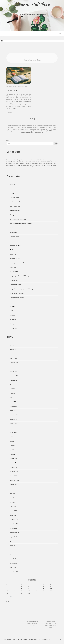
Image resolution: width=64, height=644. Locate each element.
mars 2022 (13, 559)
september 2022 (14, 533)
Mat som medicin (14, 241)
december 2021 (14, 572)
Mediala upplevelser (15, 245)
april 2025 (12, 398)
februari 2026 (13, 354)
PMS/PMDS (13, 267)
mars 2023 (13, 506)
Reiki (11, 302)
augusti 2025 (13, 380)
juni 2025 (12, 389)
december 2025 (14, 363)
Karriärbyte (12, 90)
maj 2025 (12, 393)
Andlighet (12, 184)
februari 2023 (13, 511)
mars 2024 (13, 454)
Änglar (12, 189)
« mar (8, 601)
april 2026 (12, 345)
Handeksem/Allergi (15, 211)
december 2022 (14, 520)
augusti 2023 (13, 485)
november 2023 (14, 472)
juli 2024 (12, 437)
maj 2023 (12, 498)
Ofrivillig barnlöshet (15, 258)
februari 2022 (13, 563)
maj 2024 (12, 445)
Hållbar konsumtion (15, 206)
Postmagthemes (46, 639)
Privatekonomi (14, 272)
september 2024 (14, 428)
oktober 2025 (13, 371)
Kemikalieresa (14, 232)
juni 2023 (12, 493)
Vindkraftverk (13, 328)
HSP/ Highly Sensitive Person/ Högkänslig (21, 224)
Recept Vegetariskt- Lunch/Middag (19, 276)
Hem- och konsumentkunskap (18, 219)
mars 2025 (13, 402)
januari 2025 (13, 411)
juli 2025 (12, 384)
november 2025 (14, 367)
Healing (12, 215)
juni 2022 (12, 546)
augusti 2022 (13, 537)
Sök (7, 140)
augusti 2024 (13, 432)
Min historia (13, 254)
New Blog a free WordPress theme (29, 639)
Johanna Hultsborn (32, 4)
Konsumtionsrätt (14, 237)
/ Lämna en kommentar (21, 86)
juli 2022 (12, 541)
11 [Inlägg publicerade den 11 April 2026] (44, 588)
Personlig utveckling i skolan (17, 263)
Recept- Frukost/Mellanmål (17, 293)
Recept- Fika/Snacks (15, 285)
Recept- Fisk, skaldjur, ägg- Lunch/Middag (21, 289)
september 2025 (14, 376)
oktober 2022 (13, 528)
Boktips (12, 193)
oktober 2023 (13, 476)
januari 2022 (13, 567)
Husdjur (12, 228)
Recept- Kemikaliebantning (17, 298)
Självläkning (13, 315)
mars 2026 (13, 350)
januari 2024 (13, 463)
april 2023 (12, 502)
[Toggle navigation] (2, 41)
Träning (12, 324)
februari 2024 (13, 459)
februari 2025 (13, 406)
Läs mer (10, 112)
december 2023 (14, 467)
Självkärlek (13, 311)
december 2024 (14, 415)
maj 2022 (12, 550)
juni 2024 (12, 441)
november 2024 (14, 419)
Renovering (13, 306)
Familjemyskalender (15, 202)
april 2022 (12, 554)
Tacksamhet (13, 319)
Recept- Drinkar (14, 280)
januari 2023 (13, 515)
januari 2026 (13, 358)
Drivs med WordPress (9, 639)
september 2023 (14, 480)
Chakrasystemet (14, 197)
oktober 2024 (13, 424)
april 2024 (12, 450)
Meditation (13, 250)
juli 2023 (12, 489)
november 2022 (14, 524)
